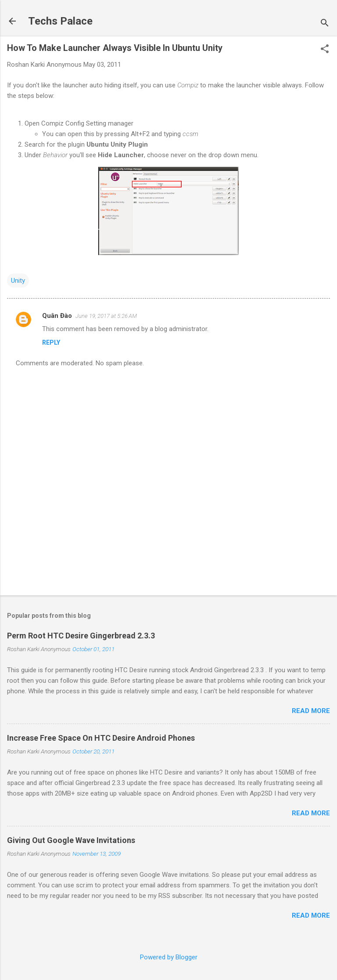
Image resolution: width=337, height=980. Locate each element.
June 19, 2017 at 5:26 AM (106, 316)
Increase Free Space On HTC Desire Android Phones (101, 738)
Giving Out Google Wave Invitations (71, 840)
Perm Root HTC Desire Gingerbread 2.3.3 (81, 636)
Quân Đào (57, 316)
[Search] (325, 24)
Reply (51, 342)
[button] (325, 50)
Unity (18, 281)
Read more (311, 711)
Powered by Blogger (169, 957)
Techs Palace (60, 21)
